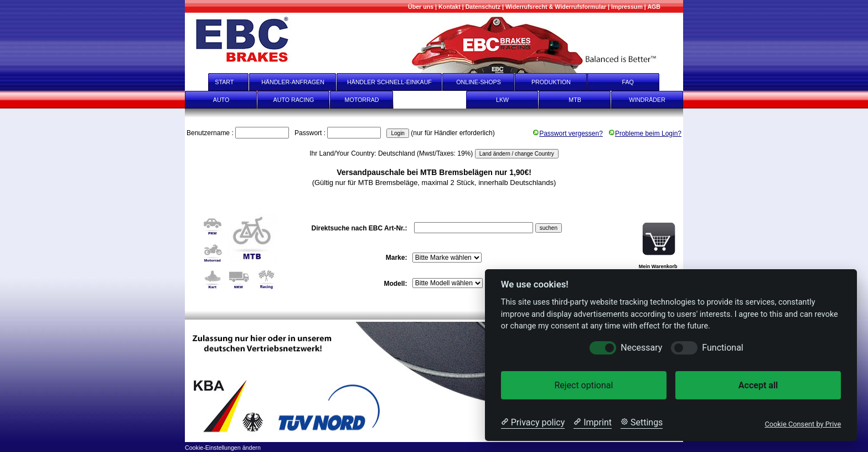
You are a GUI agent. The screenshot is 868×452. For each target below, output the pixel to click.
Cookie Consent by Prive (803, 424)
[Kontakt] (449, 7)
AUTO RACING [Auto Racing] (294, 100)
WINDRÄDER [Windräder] (647, 100)
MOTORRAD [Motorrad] (362, 100)
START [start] (217, 82)
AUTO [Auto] (221, 100)
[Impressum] (627, 7)
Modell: (396, 284)
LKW (502, 100)
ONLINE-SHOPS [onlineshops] (479, 82)
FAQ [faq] (635, 82)
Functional (722, 348)
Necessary (641, 348)
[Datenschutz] (483, 7)
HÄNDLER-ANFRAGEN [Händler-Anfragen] (293, 82)
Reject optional (583, 385)
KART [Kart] (430, 100)
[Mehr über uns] (421, 7)
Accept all (758, 385)
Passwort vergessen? (568, 133)
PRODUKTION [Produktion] (551, 82)
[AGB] (654, 7)
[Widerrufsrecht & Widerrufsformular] (556, 7)
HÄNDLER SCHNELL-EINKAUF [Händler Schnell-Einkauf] (389, 82)
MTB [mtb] (575, 100)
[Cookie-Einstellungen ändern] (223, 447)
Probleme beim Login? (645, 133)
